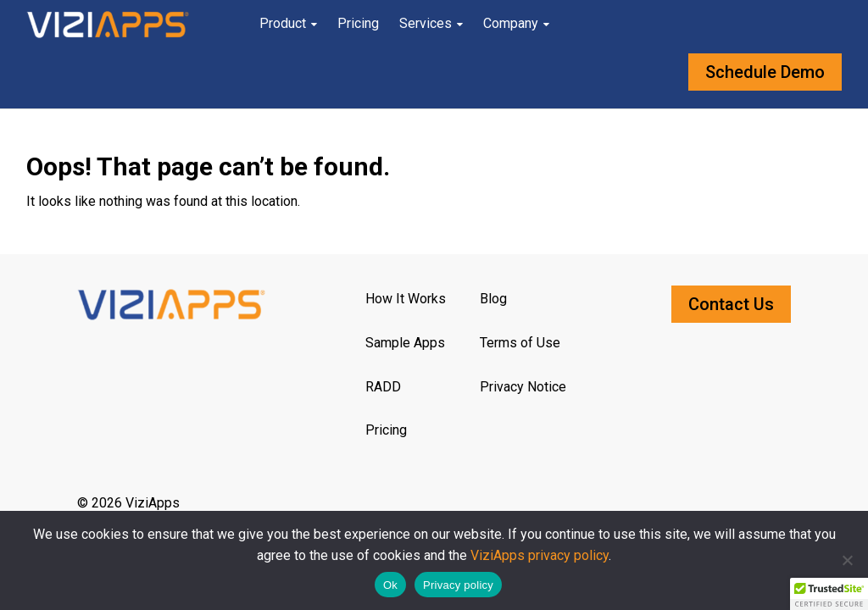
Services (426, 23)
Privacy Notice (523, 387)
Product (283, 23)
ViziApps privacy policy (540, 555)
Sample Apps (405, 343)
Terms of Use (520, 343)
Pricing (358, 23)
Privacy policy (458, 585)
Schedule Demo (765, 72)
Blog (493, 299)
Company (511, 23)
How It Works (406, 299)
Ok (390, 585)
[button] (829, 594)
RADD (383, 387)
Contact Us (731, 304)
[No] (847, 560)
